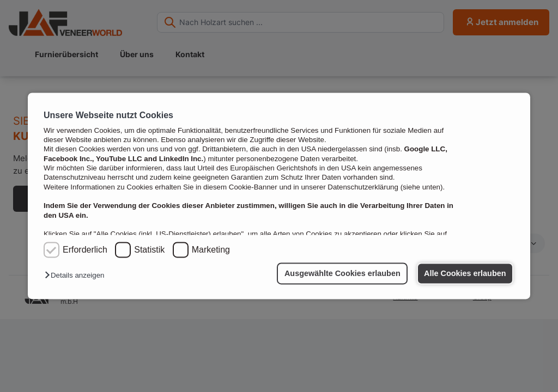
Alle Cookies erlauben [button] (465, 273)
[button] (77, 276)
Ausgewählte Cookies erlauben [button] (342, 273)
